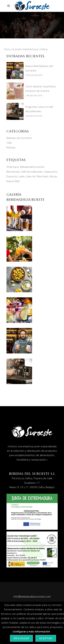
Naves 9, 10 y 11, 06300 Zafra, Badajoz (32, 487)
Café (9, 143)
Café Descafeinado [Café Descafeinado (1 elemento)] (31, 172)
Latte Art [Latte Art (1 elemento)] (31, 176)
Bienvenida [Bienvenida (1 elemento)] (13, 172)
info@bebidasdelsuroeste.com (32, 597)
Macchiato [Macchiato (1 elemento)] (43, 176)
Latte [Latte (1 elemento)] (22, 176)
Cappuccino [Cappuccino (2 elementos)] (50, 172)
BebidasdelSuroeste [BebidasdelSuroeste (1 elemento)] (32, 167)
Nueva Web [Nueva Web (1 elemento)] (13, 181)
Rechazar (22, 638)
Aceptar (46, 638)
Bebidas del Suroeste (19, 138)
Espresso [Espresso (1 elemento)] (12, 176)
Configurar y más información (31, 631)
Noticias (11, 147)
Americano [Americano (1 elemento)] (13, 167)
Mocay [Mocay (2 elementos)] (53, 176)
